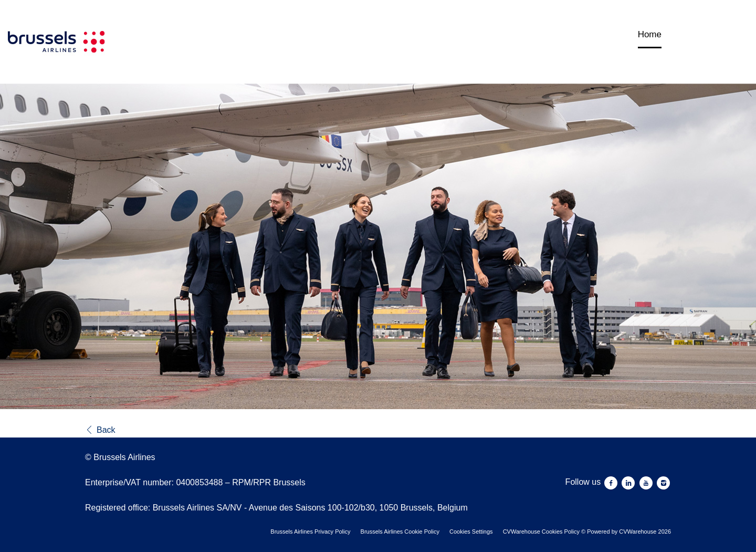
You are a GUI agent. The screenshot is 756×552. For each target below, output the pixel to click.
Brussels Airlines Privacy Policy (310, 532)
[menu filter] (378, 1)
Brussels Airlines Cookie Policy (400, 532)
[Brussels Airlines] (202, 205)
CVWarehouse (638, 532)
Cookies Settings (471, 532)
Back (100, 430)
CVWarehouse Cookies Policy (541, 532)
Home (650, 34)
